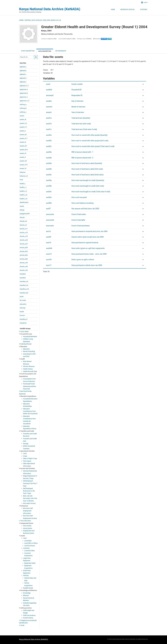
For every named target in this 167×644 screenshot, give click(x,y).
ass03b (49, 158)
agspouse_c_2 (24, 101)
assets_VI (23, 168)
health (22, 312)
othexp (22, 210)
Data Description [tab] (45, 51)
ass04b (49, 169)
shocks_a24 (24, 240)
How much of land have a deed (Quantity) (87, 163)
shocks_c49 (24, 266)
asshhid (49, 90)
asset (48, 84)
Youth (22, 625)
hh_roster (23, 300)
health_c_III (23, 195)
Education (26, 349)
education (23, 304)
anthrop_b (23, 108)
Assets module (77, 84)
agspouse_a (24, 89)
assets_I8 (23, 119)
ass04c (49, 175)
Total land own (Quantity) (81, 118)
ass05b (49, 186)
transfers (23, 278)
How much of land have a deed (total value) (87, 175)
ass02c (49, 146)
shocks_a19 (24, 236)
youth (22, 297)
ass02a (49, 135)
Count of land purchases (80, 226)
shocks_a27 (24, 244)
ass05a (49, 180)
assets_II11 (24, 138)
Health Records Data (30, 371)
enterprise (23, 323)
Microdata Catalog (128, 10)
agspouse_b (24, 93)
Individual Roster (25, 344)
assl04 (49, 237)
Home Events (28, 528)
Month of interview (78, 107)
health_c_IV (24, 199)
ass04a (49, 163)
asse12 (49, 254)
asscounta (50, 214)
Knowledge (27, 593)
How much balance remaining (82, 203)
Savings (26, 444)
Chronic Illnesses (29, 366)
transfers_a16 (24, 289)
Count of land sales (79, 214)
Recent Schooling (29, 351)
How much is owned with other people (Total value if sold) (93, 146)
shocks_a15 (24, 233)
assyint (49, 112)
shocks (22, 217)
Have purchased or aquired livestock (85, 243)
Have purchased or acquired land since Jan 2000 (89, 231)
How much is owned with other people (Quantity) (89, 135)
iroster (22, 206)
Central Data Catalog (33, 20)
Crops (25, 456)
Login (144, 2)
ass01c (49, 129)
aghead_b (23, 71)
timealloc (23, 274)
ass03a (49, 152)
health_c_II (23, 191)
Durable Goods (28, 588)
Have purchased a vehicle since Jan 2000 (87, 265)
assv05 (49, 260)
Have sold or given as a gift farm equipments (88, 248)
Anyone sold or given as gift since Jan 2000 (88, 237)
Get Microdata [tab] (60, 51)
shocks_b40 (24, 259)
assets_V (23, 157)
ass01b (49, 124)
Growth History (28, 618)
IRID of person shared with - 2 (82, 158)
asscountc (50, 226)
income (22, 315)
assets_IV (23, 153)
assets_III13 (24, 150)
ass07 (48, 209)
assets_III (23, 142)
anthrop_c (23, 112)
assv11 (49, 265)
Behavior (26, 595)
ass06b (49, 203)
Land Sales (28, 541)
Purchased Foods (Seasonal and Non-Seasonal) (30, 386)
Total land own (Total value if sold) (84, 129)
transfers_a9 (24, 285)
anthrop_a (23, 104)
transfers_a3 (24, 281)
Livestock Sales (29, 551)
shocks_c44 (24, 263)
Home (113, 10)
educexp (23, 308)
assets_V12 (24, 165)
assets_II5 (23, 135)
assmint (49, 107)
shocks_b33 (24, 251)
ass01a (49, 118)
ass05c (49, 192)
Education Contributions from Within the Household (30, 411)
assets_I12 (23, 123)
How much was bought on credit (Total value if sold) (91, 192)
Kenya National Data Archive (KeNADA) (50, 9)
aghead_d (23, 78)
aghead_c (23, 74)
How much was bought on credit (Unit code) (88, 186)
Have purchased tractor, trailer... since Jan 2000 (89, 254)
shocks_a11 (24, 229)
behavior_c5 (24, 176)
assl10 (49, 243)
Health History (28, 369)
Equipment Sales (30, 563)
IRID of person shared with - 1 (82, 152)
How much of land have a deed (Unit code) (87, 169)
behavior (23, 172)
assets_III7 (23, 146)
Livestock (26, 548)
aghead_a (23, 67)
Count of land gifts (78, 220)
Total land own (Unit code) (81, 124)
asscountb (50, 220)
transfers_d (23, 319)
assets (22, 116)
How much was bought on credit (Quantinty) (88, 180)
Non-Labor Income (29, 503)
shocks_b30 (24, 248)
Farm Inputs (27, 461)
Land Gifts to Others (31, 543)
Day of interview (77, 101)
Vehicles (26, 576)
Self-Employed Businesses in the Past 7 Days (29, 491)
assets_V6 (23, 161)
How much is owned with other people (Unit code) (90, 141)
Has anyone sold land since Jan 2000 (85, 209)
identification (24, 202)
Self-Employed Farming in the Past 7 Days (30, 483)
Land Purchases (30, 546)
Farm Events (27, 526)
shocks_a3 (23, 221)
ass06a (49, 197)
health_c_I (23, 187)
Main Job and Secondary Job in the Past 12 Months (30, 498)
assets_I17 (23, 127)
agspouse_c (24, 97)
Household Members (30, 337)
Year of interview (78, 112)
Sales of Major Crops (30, 458)
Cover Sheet (24, 332)
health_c (22, 184)
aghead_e (23, 82)
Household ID (76, 90)
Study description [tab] (28, 51)
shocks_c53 (24, 270)
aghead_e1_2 (24, 86)
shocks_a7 (23, 225)
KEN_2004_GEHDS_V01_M (52, 20)
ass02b (49, 141)
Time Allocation (25, 521)
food (21, 180)
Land (25, 453)
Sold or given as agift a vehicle (83, 260)
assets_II (23, 131)
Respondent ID (77, 95)
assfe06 (49, 248)
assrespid (50, 95)
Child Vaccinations (29, 615)
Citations (144, 10)
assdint (49, 101)
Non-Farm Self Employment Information (28, 511)
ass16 (48, 231)
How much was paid (79, 197)
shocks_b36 (24, 255)
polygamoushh (25, 214)
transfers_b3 (24, 293)
